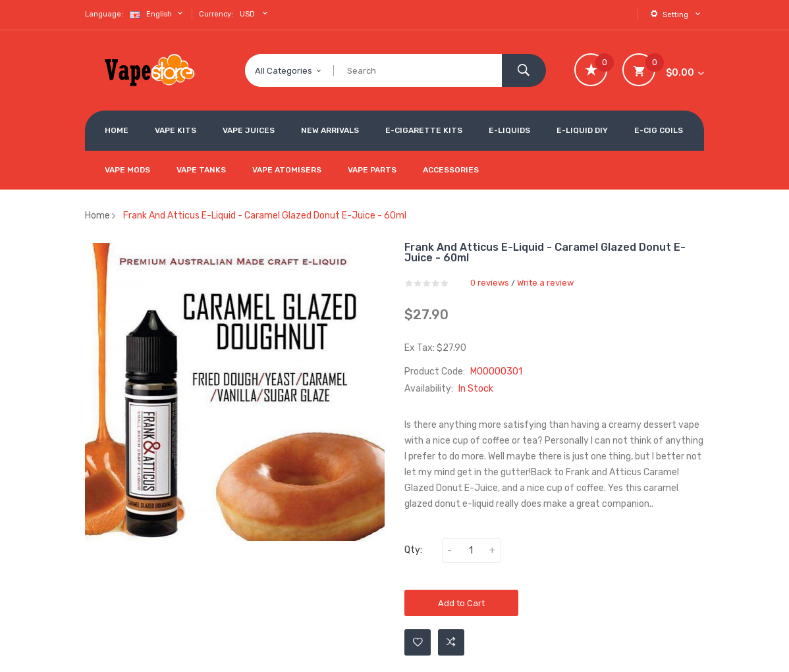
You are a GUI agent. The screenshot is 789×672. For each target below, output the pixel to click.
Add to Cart (461, 603)
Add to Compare (451, 642)
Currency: (216, 14)
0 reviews (490, 283)
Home (97, 216)
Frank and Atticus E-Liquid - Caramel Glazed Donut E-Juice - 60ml (265, 216)
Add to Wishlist (418, 642)
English (158, 13)
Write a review (545, 283)
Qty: (413, 550)
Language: (104, 14)
